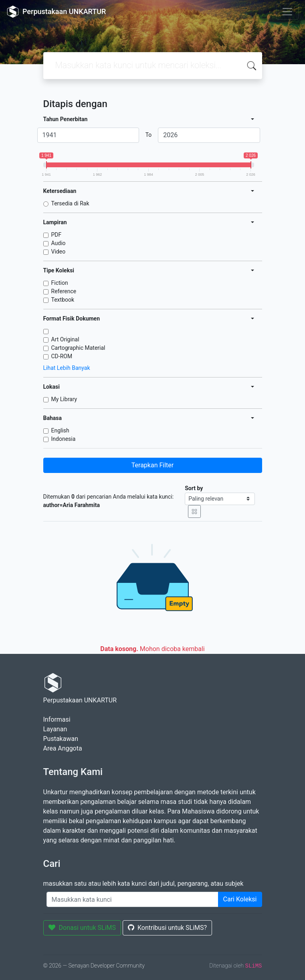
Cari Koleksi (240, 899)
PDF (57, 235)
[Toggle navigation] (287, 12)
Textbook (63, 300)
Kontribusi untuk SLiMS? (167, 928)
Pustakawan (61, 739)
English (60, 430)
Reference (64, 291)
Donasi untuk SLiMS (82, 928)
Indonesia (64, 439)
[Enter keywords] (132, 899)
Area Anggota (63, 748)
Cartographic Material (78, 348)
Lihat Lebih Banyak (67, 368)
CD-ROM (62, 356)
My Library (64, 399)
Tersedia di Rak (70, 203)
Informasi (57, 719)
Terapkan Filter (152, 465)
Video (59, 252)
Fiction (60, 283)
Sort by (194, 488)
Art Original (65, 339)
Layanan (55, 729)
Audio (59, 243)
